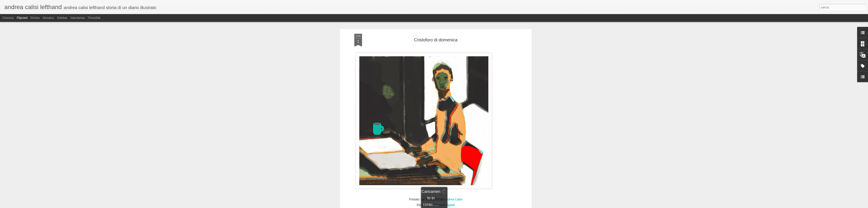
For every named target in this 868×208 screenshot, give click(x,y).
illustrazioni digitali (443, 146)
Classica (8, 18)
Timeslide (94, 18)
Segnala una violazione (465, 206)
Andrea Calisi (453, 140)
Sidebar (62, 18)
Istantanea (78, 18)
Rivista (35, 18)
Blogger (448, 206)
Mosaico (48, 18)
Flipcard (22, 18)
